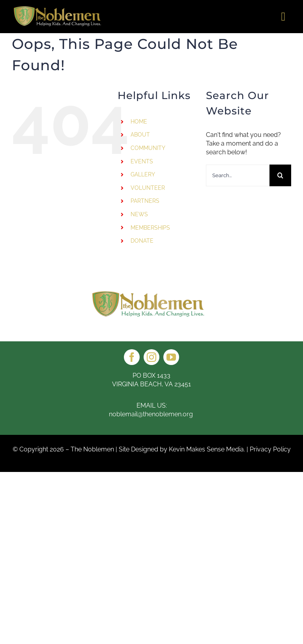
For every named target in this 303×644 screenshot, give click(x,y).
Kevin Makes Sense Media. (207, 449)
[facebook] (132, 357)
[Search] (280, 175)
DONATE (142, 241)
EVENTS (142, 161)
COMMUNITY (148, 148)
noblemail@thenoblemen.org (152, 414)
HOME (139, 122)
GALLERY (143, 174)
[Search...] (238, 175)
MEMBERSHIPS (150, 228)
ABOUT (140, 135)
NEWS (139, 214)
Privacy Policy (270, 449)
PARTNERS (145, 201)
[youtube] (171, 357)
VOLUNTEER (148, 188)
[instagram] (151, 357)
